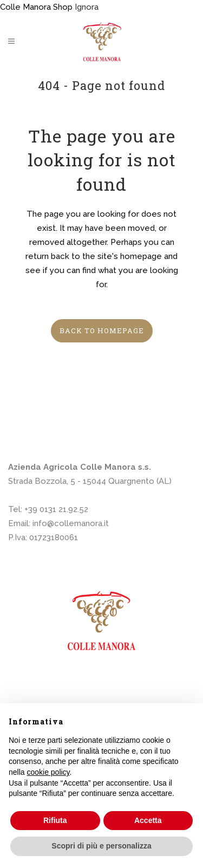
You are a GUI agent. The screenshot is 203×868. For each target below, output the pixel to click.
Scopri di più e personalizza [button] (101, 846)
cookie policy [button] (48, 772)
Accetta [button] (148, 820)
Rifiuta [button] (55, 820)
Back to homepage (102, 331)
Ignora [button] (87, 7)
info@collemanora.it (71, 523)
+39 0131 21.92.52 (56, 509)
